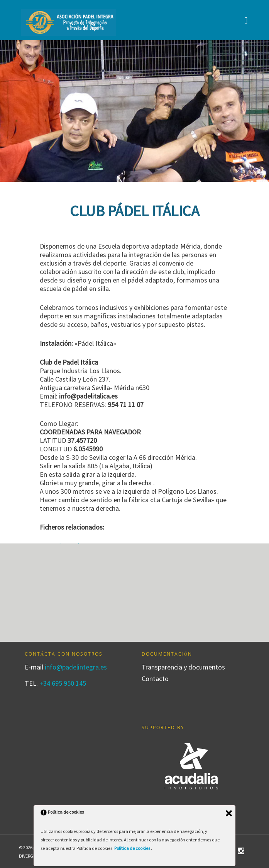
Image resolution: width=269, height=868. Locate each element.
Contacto (155, 679)
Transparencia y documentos (183, 667)
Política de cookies (133, 848)
